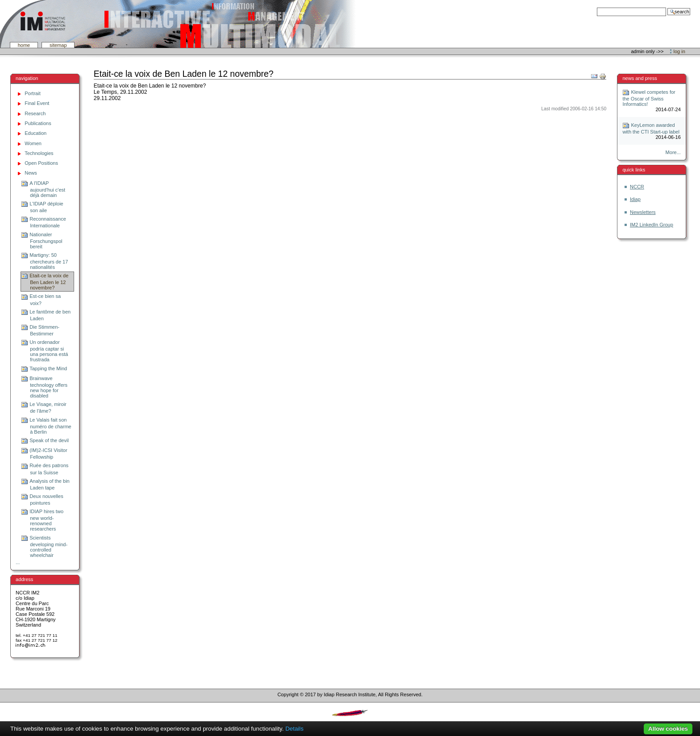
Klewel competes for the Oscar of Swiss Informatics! (649, 98)
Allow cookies (668, 729)
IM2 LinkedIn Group (652, 225)
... (18, 562)
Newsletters (643, 212)
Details (294, 729)
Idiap (635, 199)
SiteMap (58, 45)
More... (673, 152)
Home (24, 45)
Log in (679, 51)
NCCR (637, 187)
